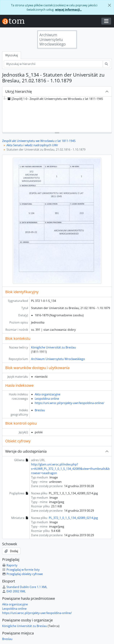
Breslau (40, 410)
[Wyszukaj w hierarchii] (53, 64)
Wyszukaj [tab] (12, 55)
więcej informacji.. (68, 10)
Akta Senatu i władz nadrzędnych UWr (32, 145)
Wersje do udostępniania (26, 451)
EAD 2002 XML (14, 591)
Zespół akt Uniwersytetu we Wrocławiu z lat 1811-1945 (39, 141)
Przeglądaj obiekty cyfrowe (22, 574)
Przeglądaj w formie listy (21, 570)
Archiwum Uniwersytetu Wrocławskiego (58, 359)
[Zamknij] (109, 5)
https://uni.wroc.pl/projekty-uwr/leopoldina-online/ (69, 403)
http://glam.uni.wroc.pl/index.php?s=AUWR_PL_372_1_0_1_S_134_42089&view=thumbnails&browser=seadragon (70, 469)
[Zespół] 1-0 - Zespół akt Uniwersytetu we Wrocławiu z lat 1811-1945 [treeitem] (55, 99)
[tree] (57, 115)
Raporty (10, 565)
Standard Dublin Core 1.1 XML (25, 587)
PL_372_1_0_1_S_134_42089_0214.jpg (73, 518)
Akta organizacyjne (48, 394)
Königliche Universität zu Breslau (53, 347)
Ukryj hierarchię (19, 91)
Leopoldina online (47, 399)
